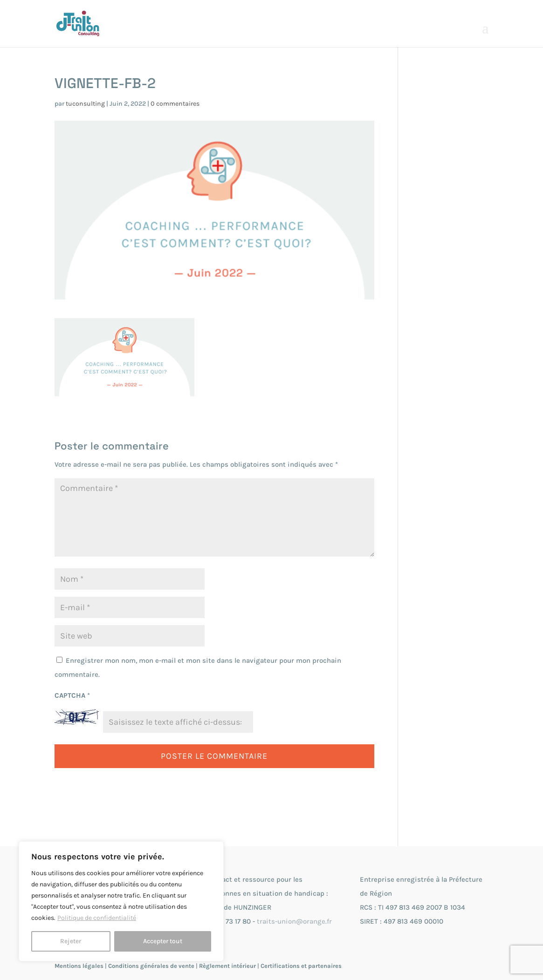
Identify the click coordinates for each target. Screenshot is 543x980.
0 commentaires (175, 104)
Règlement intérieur (227, 966)
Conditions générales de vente (151, 966)
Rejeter (71, 941)
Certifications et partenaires (301, 966)
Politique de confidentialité (97, 918)
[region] (121, 901)
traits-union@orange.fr (294, 921)
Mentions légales (79, 966)
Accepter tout (163, 941)
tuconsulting (85, 104)
